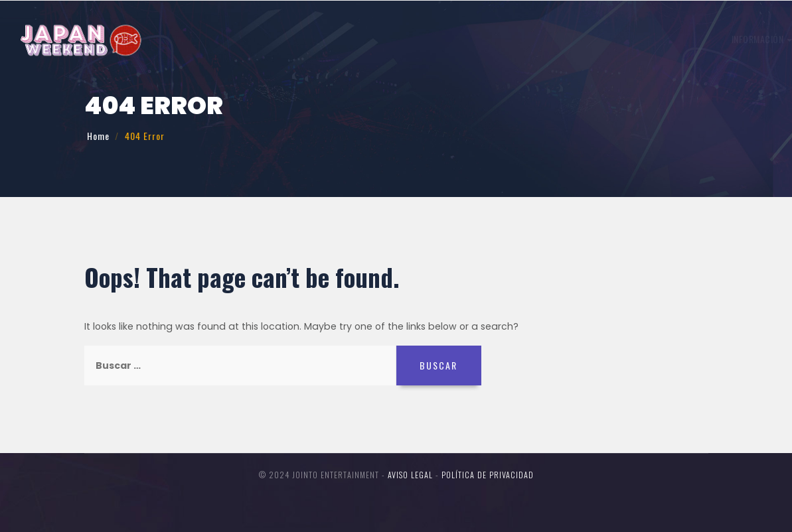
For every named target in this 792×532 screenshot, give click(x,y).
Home (98, 136)
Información (315, 39)
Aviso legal (410, 475)
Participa (564, 39)
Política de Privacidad (488, 475)
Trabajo (382, 39)
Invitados (443, 39)
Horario (504, 39)
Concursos (631, 39)
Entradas (720, 36)
